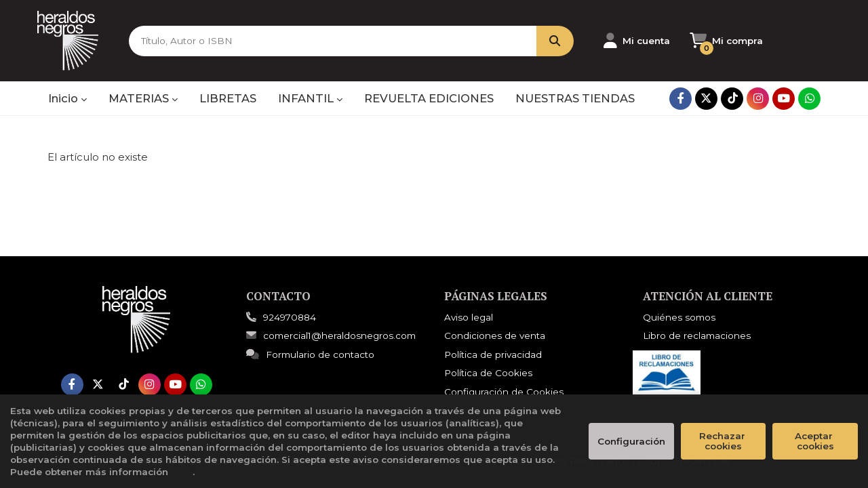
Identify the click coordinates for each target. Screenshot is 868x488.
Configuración (631, 441)
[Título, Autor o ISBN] (332, 41)
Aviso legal (469, 317)
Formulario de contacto (310, 354)
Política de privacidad (493, 354)
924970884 (290, 317)
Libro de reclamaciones (697, 335)
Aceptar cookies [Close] (815, 441)
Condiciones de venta (495, 335)
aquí (182, 472)
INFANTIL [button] (310, 98)
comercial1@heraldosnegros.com (331, 335)
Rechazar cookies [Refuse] (724, 441)
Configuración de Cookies (504, 392)
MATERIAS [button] (143, 98)
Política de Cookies (488, 373)
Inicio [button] (67, 98)
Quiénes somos (679, 317)
